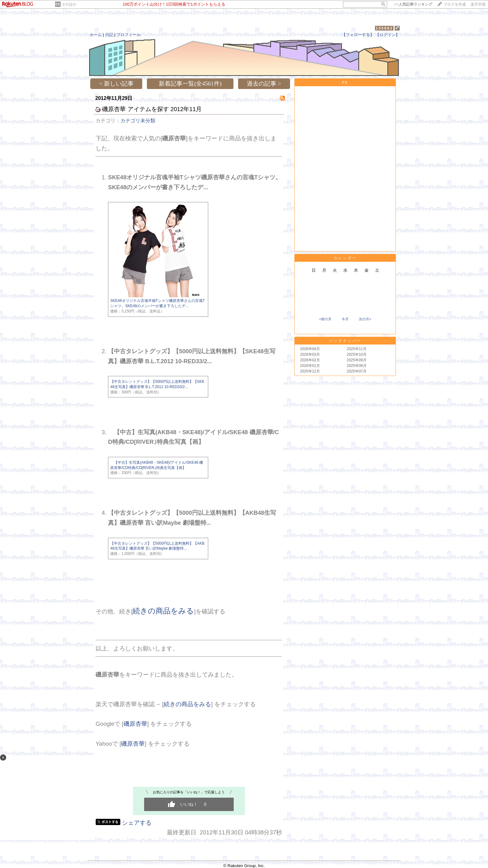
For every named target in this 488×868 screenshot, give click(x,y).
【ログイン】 (387, 35)
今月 (345, 319)
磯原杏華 (135, 724)
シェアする (137, 823)
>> (413, 4)
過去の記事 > (264, 84)
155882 (384, 28)
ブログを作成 (455, 4)
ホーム (96, 35)
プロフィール (129, 35)
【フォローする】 (358, 35)
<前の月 (325, 319)
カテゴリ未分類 (138, 121)
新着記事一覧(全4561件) (190, 84)
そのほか (69, 4)
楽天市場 (478, 4)
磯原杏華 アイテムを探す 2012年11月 (152, 109)
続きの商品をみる (163, 611)
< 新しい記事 (116, 84)
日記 (109, 35)
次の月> (365, 319)
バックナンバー (345, 341)
